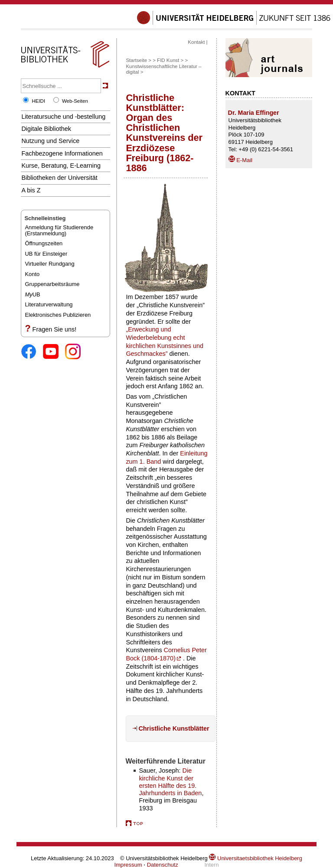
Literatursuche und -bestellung (63, 117)
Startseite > (139, 60)
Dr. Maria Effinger (254, 113)
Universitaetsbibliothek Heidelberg (255, 858)
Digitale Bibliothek (46, 129)
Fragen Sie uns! (55, 329)
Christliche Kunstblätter (174, 728)
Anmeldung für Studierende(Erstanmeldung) (59, 230)
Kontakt (196, 42)
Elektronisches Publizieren (58, 315)
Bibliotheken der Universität (59, 178)
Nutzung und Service (50, 141)
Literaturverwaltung (49, 304)
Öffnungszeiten (44, 243)
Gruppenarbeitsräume (52, 284)
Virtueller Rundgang (49, 264)
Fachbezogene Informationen (62, 153)
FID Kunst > (170, 60)
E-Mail (240, 160)
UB (32, 294)
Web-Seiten (75, 101)
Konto (32, 274)
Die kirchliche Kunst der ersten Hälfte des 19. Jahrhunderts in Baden (170, 782)
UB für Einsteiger (46, 254)
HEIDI (38, 101)
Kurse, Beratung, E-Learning (61, 166)
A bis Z (31, 190)
